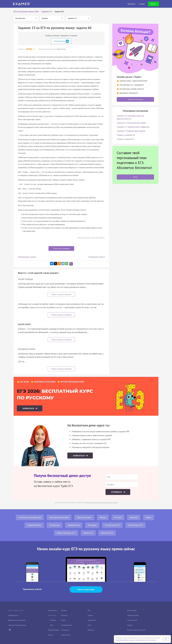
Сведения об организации (17, 625)
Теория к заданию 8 (125, 139)
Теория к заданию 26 (126, 135)
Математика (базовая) (59, 517)
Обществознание (84, 517)
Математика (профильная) (30, 517)
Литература (55, 525)
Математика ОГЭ (135, 525)
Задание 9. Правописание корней (131, 131)
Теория (90, 615)
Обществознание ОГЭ (66, 533)
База (52, 625)
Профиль (53, 620)
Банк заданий (132, 610)
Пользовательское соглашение (146, 640)
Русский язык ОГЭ (112, 525)
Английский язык (34, 525)
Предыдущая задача (27, 257)
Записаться (29, 408)
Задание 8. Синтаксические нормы (131, 123)
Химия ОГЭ (88, 533)
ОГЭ (89, 610)
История (118, 517)
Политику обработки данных (125, 640)
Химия (149, 517)
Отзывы (130, 625)
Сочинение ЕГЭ (132, 620)
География (92, 525)
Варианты (91, 630)
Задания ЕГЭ (92, 620)
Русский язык (52, 610)
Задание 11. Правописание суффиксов (133, 127)
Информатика (74, 525)
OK (166, 639)
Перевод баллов (133, 615)
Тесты (90, 625)
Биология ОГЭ (107, 533)
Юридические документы (17, 620)
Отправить (117, 492)
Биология (134, 517)
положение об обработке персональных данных (101, 503)
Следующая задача (96, 257)
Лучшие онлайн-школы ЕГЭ (136, 630)
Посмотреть (61, 41)
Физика (103, 517)
